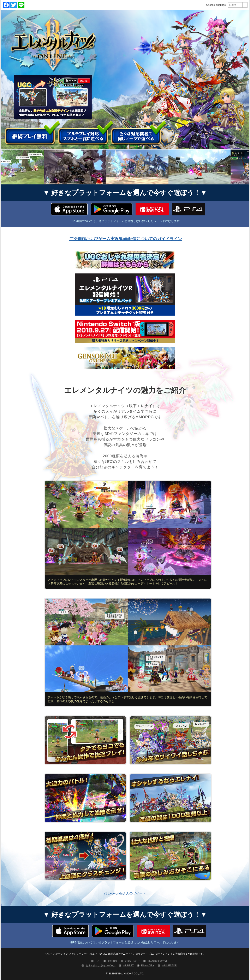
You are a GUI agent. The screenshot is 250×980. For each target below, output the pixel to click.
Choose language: (216, 5)
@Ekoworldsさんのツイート (125, 893)
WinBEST (128, 966)
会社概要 (113, 961)
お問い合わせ (132, 961)
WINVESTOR (169, 966)
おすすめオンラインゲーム (101, 966)
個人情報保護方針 (157, 961)
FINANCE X (148, 966)
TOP (98, 961)
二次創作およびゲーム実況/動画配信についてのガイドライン (126, 239)
